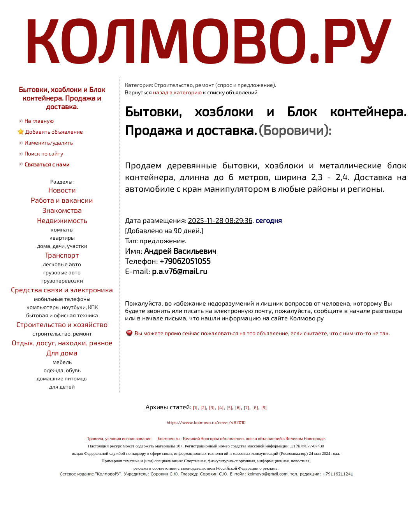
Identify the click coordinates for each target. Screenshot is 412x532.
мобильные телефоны (62, 299)
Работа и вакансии (62, 200)
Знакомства (62, 210)
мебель (62, 362)
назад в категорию (177, 92)
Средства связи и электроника (62, 290)
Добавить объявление (54, 132)
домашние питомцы (62, 378)
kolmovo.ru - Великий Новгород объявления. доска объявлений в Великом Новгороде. (242, 438)
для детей (62, 386)
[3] (212, 407)
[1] (195, 407)
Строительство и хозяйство (62, 324)
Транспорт (62, 255)
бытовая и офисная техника (62, 315)
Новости (62, 190)
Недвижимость (62, 220)
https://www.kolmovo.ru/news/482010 (206, 422)
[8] (255, 407)
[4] (221, 407)
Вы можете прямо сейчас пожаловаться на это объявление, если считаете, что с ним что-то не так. (262, 333)
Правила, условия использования (119, 438)
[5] (229, 407)
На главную (39, 121)
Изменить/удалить (49, 142)
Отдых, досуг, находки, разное (62, 343)
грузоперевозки (62, 280)
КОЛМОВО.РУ (206, 39)
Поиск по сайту (44, 153)
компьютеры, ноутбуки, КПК (62, 307)
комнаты (62, 229)
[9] (264, 407)
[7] (246, 407)
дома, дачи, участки (62, 246)
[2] (203, 407)
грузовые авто (62, 272)
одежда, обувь (62, 370)
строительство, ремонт (62, 333)
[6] (238, 407)
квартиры (62, 238)
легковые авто (62, 264)
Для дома (62, 353)
